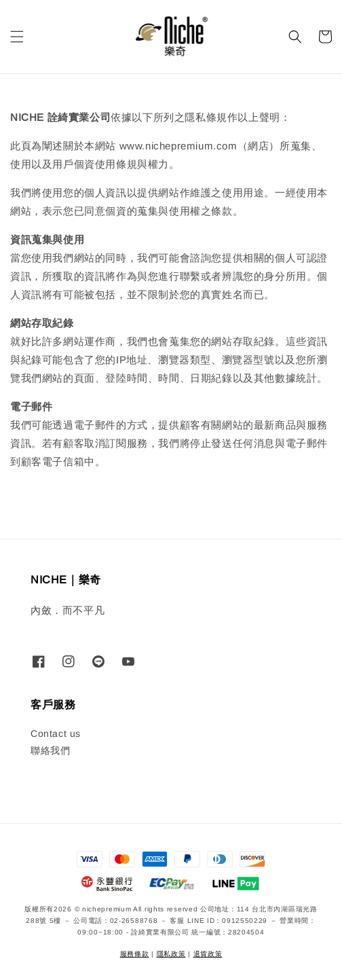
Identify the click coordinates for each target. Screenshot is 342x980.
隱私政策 (171, 954)
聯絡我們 (50, 750)
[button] (17, 37)
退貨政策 (208, 954)
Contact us (56, 733)
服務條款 (135, 954)
